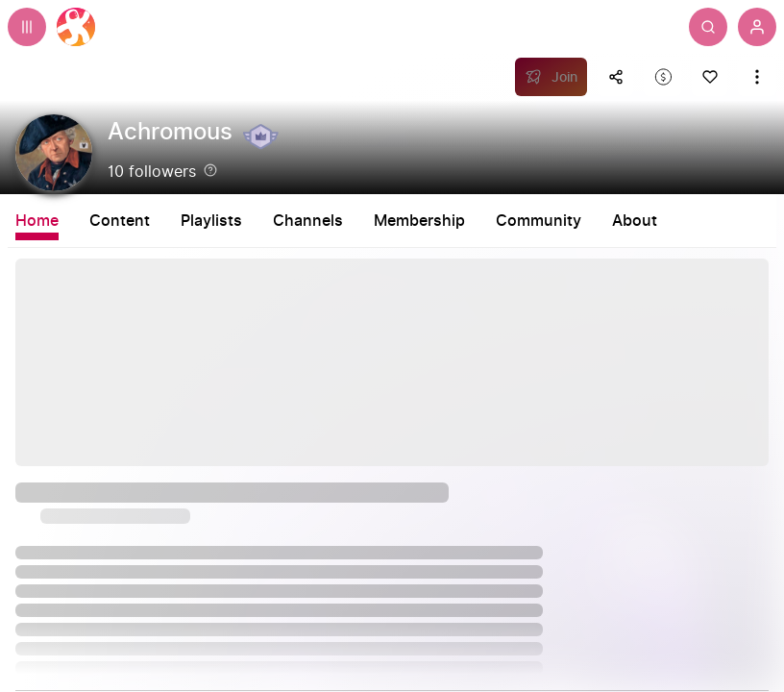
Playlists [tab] (211, 221)
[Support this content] (662, 77)
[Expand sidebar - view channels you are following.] (27, 27)
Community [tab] (539, 221)
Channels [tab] (308, 221)
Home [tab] (37, 221)
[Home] (76, 27)
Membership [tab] (419, 221)
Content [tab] (120, 221)
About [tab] (635, 221)
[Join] (551, 77)
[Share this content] (615, 77)
